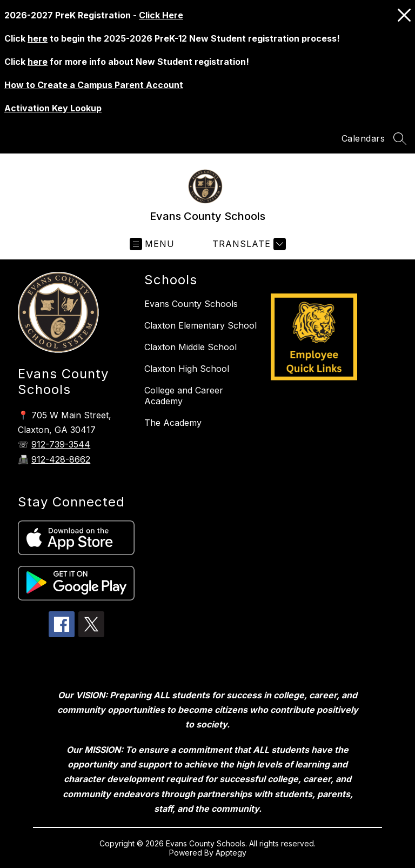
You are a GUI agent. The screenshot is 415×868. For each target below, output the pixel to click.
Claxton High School (187, 369)
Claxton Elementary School (200, 325)
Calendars (363, 138)
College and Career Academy (184, 396)
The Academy (173, 423)
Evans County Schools (191, 304)
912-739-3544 (61, 444)
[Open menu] (152, 244)
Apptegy (231, 853)
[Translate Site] (248, 244)
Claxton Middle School (190, 347)
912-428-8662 (61, 459)
